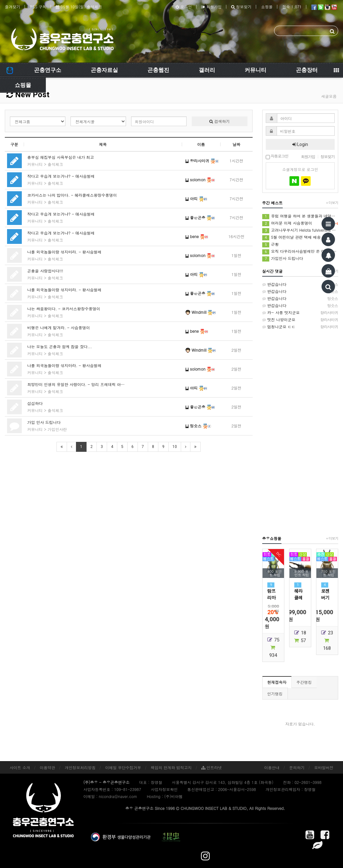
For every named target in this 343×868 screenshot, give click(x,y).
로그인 (184, 7)
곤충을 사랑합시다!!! (45, 271)
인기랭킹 (275, 694)
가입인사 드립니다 (283, 258)
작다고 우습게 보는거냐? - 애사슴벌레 (61, 176)
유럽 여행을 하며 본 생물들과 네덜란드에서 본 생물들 (300, 216)
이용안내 (272, 767)
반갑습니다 (300, 284)
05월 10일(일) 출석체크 (79, 7)
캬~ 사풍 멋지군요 (300, 313)
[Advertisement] (300, 432)
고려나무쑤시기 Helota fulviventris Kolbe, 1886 (300, 230)
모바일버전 (324, 767)
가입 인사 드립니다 (44, 422)
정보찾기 (241, 7)
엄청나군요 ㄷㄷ (300, 327)
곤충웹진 (158, 70)
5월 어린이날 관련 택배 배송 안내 (296, 237)
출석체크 (55, 164)
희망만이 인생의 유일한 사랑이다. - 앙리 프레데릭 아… (76, 384)
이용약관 (47, 767)
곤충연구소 (48, 70)
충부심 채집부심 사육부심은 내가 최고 (61, 157)
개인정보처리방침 (80, 767)
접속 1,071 (292, 7)
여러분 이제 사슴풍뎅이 (300, 223)
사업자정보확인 (164, 789)
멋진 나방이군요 (300, 320)
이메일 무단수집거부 (123, 767)
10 (175, 447)
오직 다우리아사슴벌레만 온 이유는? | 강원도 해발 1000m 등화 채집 (300, 251)
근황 (271, 244)
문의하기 (297, 767)
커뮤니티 (255, 70)
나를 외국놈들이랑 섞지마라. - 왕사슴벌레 (64, 252)
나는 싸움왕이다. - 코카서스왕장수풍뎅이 (64, 309)
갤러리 (207, 70)
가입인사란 (57, 429)
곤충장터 (307, 70)
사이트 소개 (20, 767)
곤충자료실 (104, 70)
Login (300, 144)
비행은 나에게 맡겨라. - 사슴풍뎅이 (59, 327)
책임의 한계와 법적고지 (171, 767)
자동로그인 (277, 156)
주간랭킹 (304, 682)
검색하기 (219, 121)
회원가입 (211, 7)
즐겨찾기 (13, 7)
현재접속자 (277, 682)
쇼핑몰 (267, 7)
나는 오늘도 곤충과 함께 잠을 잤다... (60, 346)
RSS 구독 (38, 7)
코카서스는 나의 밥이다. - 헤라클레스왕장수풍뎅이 (72, 195)
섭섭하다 (35, 403)
